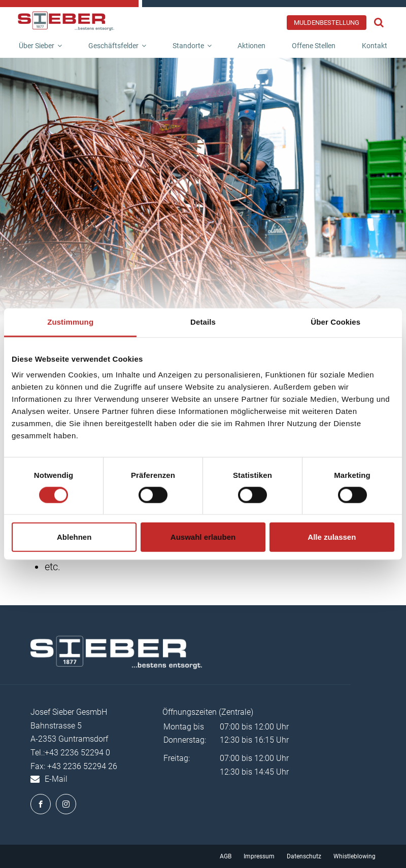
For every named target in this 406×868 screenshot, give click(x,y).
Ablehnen (74, 537)
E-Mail (56, 779)
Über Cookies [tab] (335, 321)
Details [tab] (203, 321)
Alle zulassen (332, 537)
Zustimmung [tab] (70, 321)
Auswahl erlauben (203, 537)
